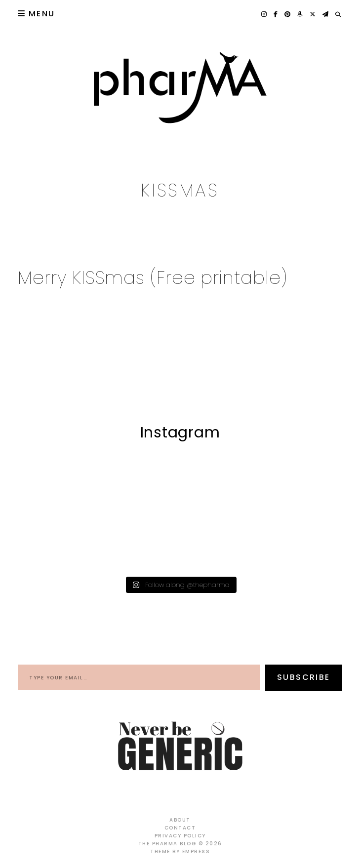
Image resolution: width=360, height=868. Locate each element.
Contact (180, 828)
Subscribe (304, 677)
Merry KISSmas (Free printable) (152, 278)
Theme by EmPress (180, 851)
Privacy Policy (180, 836)
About (180, 820)
